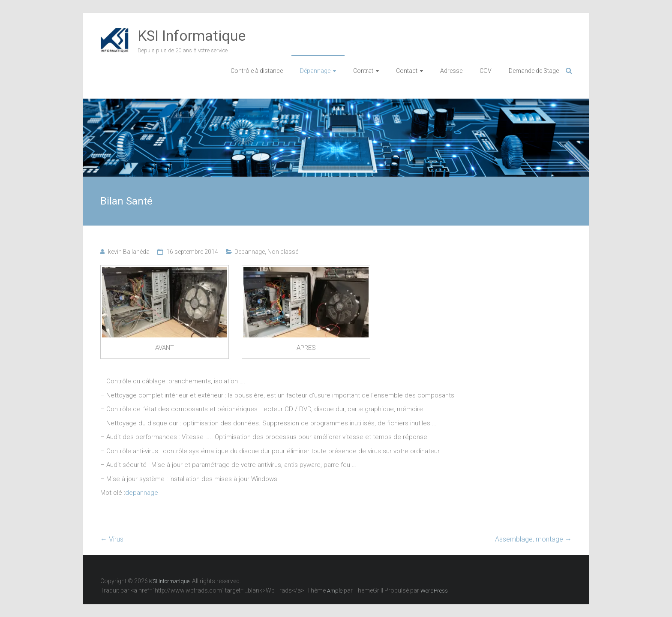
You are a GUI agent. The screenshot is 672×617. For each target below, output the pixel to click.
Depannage (250, 252)
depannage (142, 493)
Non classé (283, 252)
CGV (486, 71)
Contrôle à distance (257, 71)
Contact (407, 71)
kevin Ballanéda (129, 252)
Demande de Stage (534, 71)
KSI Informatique (192, 36)
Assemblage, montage (533, 539)
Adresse (451, 71)
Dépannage (315, 71)
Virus (112, 539)
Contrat (363, 71)
